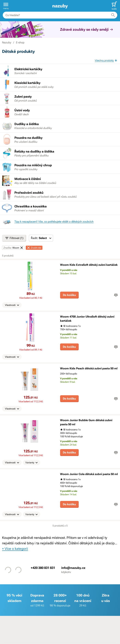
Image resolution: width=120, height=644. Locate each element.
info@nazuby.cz (73, 568)
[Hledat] (113, 15)
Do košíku (69, 295)
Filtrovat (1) (14, 238)
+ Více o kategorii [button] (15, 549)
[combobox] (60, 15)
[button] (6, 6)
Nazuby (7, 42)
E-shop (20, 42)
